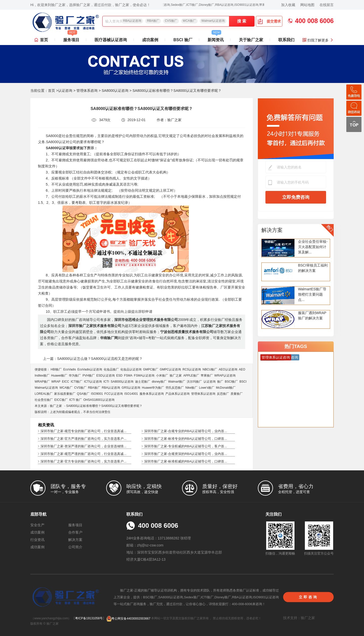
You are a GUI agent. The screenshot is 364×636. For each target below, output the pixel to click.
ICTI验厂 (77, 382)
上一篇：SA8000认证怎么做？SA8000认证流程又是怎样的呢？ (93, 359)
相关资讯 (46, 425)
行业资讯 (37, 540)
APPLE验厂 (191, 376)
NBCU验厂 (210, 369)
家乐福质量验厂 (65, 394)
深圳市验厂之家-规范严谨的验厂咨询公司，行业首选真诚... (83, 454)
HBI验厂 (56, 369)
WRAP (56, 382)
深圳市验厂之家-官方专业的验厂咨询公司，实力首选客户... (83, 461)
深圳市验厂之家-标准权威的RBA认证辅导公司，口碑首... (186, 461)
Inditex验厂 (42, 376)
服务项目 (71, 38)
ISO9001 (97, 394)
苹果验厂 (207, 376)
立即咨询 (308, 597)
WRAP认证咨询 (225, 376)
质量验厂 (237, 394)
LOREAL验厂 (44, 394)
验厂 (220, 382)
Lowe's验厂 (207, 388)
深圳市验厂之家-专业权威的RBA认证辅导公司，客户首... (186, 446)
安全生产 (37, 525)
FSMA (128, 376)
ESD (119, 376)
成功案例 (150, 40)
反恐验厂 (223, 394)
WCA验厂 (189, 21)
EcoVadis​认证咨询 (90, 369)
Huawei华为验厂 (153, 388)
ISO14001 (131, 394)
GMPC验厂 (151, 369)
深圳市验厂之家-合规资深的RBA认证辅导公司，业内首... (186, 454)
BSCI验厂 (231, 382)
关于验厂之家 (251, 40)
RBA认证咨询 (132, 21)
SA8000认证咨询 (115, 91)
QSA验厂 (83, 394)
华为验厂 (75, 376)
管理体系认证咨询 (203, 394)
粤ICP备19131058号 (89, 619)
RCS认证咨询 (192, 369)
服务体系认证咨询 (152, 394)
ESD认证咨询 (106, 376)
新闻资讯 (216, 38)
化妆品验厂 (111, 369)
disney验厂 (159, 382)
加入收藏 (288, 5)
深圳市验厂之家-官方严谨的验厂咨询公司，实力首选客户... (83, 439)
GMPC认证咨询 (170, 369)
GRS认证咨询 (131, 388)
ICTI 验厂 (76, 400)
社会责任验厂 (44, 400)
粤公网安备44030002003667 (128, 619)
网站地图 (307, 5)
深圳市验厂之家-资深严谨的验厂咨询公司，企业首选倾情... (83, 446)
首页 (44, 40)
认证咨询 (65, 91)
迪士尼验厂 (143, 382)
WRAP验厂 (42, 382)
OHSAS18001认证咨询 (99, 400)
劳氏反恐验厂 (175, 388)
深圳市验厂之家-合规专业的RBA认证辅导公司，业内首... (186, 431)
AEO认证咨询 (228, 369)
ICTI (106, 382)
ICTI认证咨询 (93, 382)
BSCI (243, 382)
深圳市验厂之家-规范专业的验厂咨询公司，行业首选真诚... (83, 431)
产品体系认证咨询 (177, 394)
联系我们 (286, 40)
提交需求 (269, 21)
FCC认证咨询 (114, 394)
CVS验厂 (171, 21)
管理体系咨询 (87, 91)
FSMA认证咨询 (144, 376)
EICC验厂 (61, 400)
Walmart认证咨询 (213, 21)
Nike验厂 (191, 388)
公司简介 (75, 547)
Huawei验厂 (59, 376)
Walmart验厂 (177, 382)
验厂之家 (176, 376)
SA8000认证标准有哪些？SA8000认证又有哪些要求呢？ (104, 406)
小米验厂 (162, 376)
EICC (66, 382)
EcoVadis (70, 369)
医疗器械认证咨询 (111, 40)
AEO (242, 369)
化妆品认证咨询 (131, 369)
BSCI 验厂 (183, 40)
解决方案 (272, 230)
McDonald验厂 (226, 388)
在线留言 (327, 5)
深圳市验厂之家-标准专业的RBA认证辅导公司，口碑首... (186, 439)
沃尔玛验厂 (194, 382)
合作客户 (75, 532)
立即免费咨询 (296, 197)
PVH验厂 (89, 376)
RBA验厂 (153, 21)
